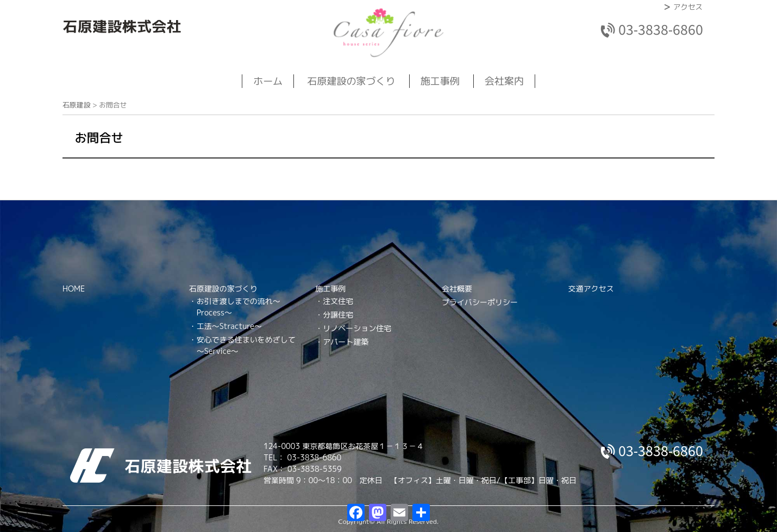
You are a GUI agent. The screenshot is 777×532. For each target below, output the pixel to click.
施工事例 (440, 81)
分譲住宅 (338, 315)
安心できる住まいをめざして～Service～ (246, 345)
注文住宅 (338, 301)
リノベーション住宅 (357, 328)
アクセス (688, 7)
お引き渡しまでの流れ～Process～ (239, 307)
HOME (74, 289)
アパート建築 (346, 342)
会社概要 (457, 289)
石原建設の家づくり (352, 81)
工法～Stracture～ (229, 326)
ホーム (268, 81)
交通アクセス (591, 289)
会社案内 (504, 81)
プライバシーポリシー (480, 302)
